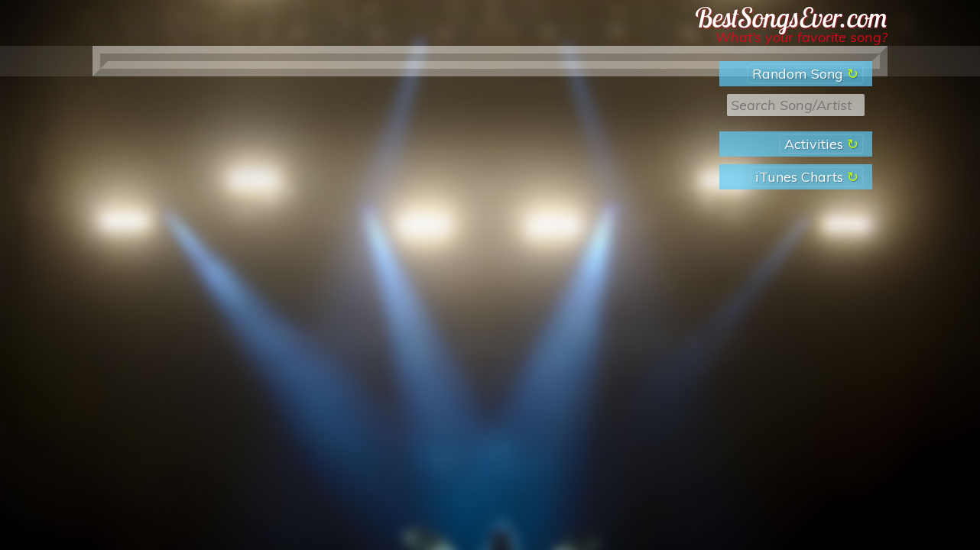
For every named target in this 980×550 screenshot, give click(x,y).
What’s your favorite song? (802, 37)
